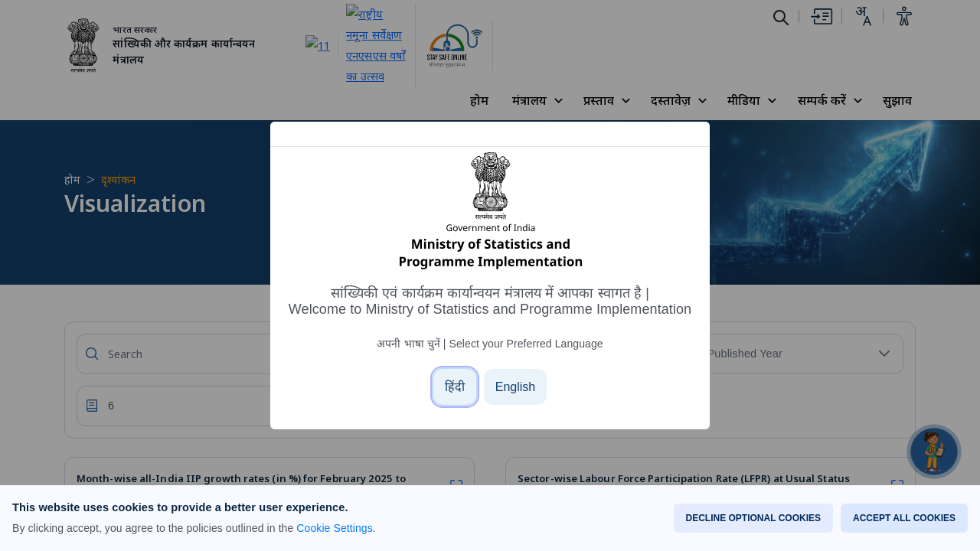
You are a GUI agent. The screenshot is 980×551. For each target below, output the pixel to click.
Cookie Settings (334, 528)
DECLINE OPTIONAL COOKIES (753, 518)
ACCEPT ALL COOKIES (904, 518)
